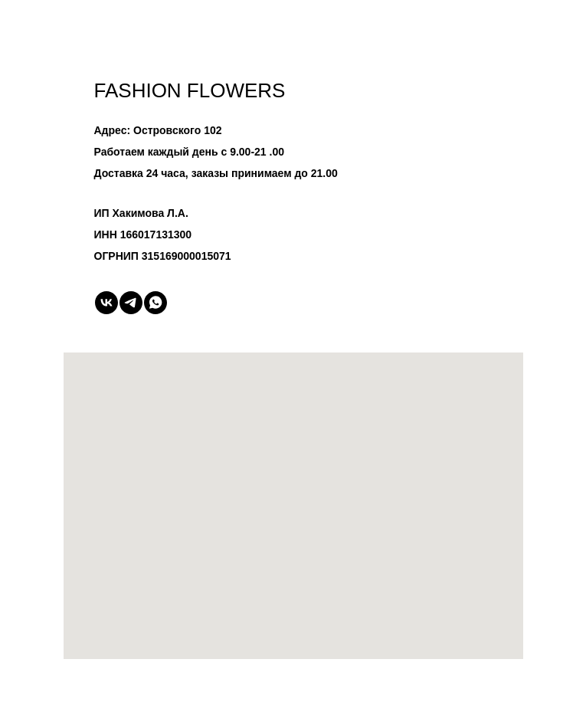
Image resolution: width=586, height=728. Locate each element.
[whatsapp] (156, 303)
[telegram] (131, 303)
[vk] (106, 303)
